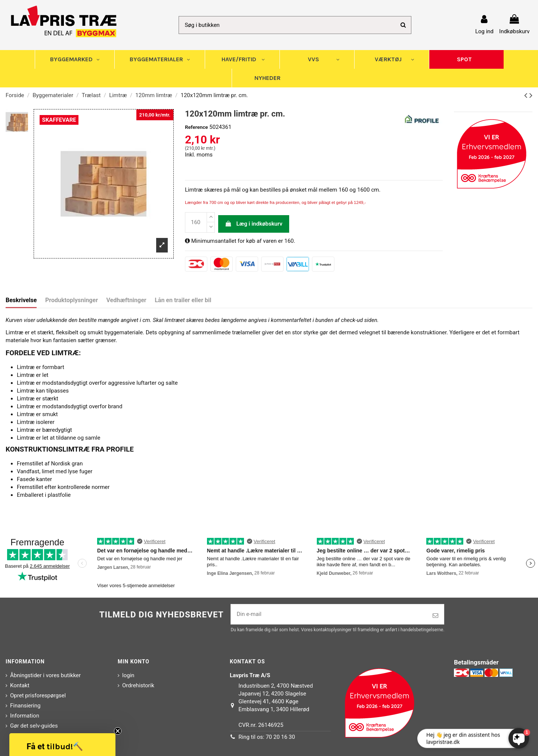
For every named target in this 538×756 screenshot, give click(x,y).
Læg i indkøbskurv (254, 224)
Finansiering (25, 706)
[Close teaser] (118, 731)
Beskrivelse (21, 300)
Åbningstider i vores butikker (45, 675)
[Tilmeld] (435, 616)
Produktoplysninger (72, 300)
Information (25, 716)
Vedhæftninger (126, 300)
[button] (62, 745)
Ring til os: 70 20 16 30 (267, 737)
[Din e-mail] (329, 614)
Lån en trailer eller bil (183, 300)
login (128, 675)
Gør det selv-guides (34, 726)
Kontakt (20, 685)
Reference (197, 127)
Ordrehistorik (138, 685)
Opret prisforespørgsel (38, 695)
